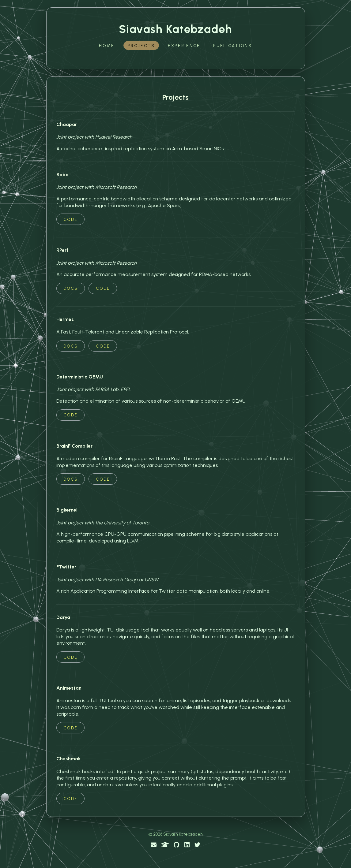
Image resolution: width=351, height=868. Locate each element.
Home (107, 46)
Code (70, 219)
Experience (184, 46)
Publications (233, 46)
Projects (141, 46)
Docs (71, 288)
